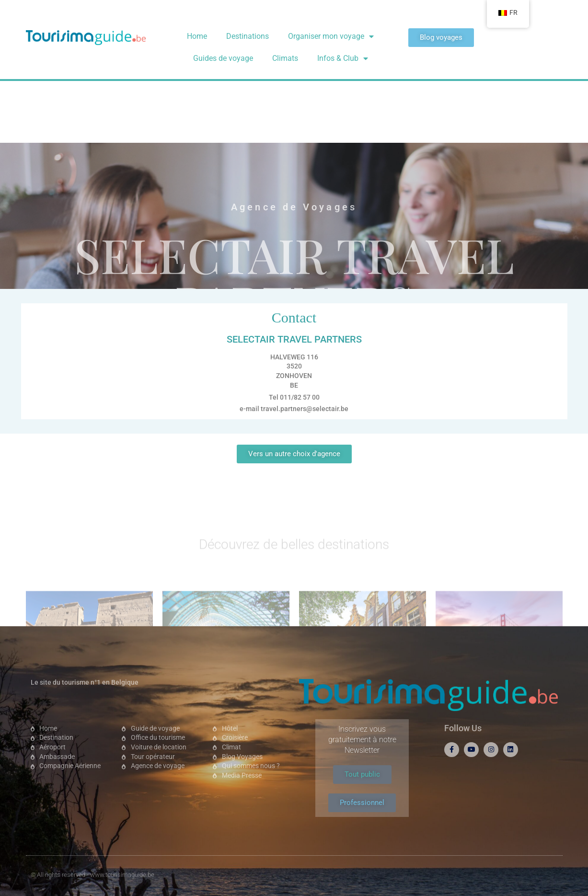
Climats (285, 58)
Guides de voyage (223, 58)
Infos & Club (343, 58)
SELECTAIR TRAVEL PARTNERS (294, 167)
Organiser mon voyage (331, 36)
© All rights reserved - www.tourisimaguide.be (92, 875)
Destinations (248, 36)
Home (197, 36)
